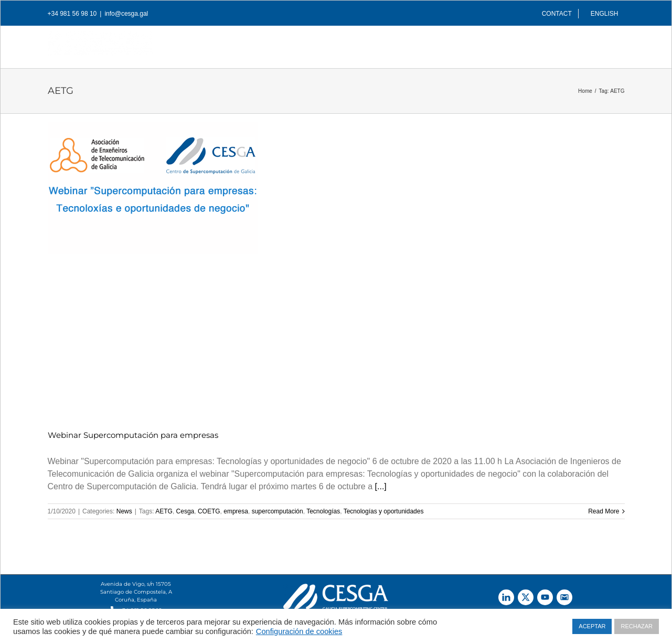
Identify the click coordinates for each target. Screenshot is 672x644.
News (124, 511)
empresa (236, 511)
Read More (604, 511)
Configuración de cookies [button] (299, 631)
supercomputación (278, 511)
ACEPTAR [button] (592, 626)
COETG (209, 511)
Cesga (185, 511)
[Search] (608, 44)
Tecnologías (323, 511)
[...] (381, 486)
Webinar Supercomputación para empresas (133, 435)
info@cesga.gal (126, 14)
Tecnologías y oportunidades (384, 511)
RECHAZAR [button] (637, 626)
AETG (164, 511)
